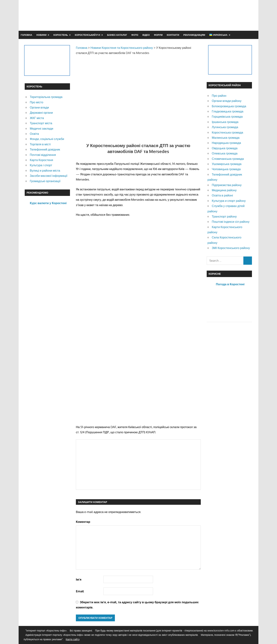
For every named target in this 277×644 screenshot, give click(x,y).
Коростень (61, 35)
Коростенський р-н (88, 35)
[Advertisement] (187, 15)
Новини (41, 35)
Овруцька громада (225, 148)
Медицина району (224, 190)
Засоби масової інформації (48, 176)
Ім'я (79, 579)
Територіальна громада (46, 97)
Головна (26, 35)
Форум (158, 35)
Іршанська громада (225, 122)
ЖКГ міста (37, 118)
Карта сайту (73, 639)
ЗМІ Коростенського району (231, 248)
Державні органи (41, 113)
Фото (135, 35)
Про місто (36, 102)
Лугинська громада (225, 127)
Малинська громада (226, 138)
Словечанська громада (228, 159)
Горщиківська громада (227, 116)
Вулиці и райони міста (45, 170)
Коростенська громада (227, 132)
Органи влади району (227, 101)
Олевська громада (225, 153)
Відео (146, 35)
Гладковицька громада (227, 111)
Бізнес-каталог (117, 35)
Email (80, 591)
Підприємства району (227, 185)
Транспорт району (224, 216)
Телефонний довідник (45, 149)
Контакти (173, 35)
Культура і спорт (41, 165)
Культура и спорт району (229, 201)
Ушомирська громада (227, 164)
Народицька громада (226, 143)
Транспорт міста (41, 123)
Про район (219, 96)
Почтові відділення (43, 155)
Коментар (83, 522)
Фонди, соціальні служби (47, 139)
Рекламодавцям (194, 35)
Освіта (34, 134)
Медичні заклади (41, 128)
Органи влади (39, 107)
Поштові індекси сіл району (231, 222)
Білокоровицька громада (229, 106)
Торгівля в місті (40, 144)
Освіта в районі (222, 195)
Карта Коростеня (41, 160)
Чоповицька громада (226, 169)
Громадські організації (45, 181)
